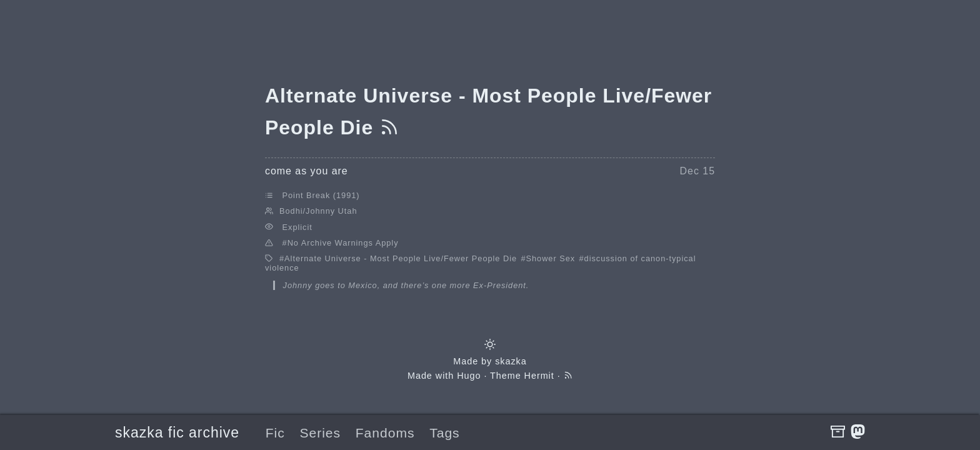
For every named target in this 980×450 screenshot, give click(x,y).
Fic (275, 433)
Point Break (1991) (321, 195)
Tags (444, 433)
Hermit (539, 376)
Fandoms (385, 433)
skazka (511, 361)
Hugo (469, 376)
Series (320, 433)
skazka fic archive (177, 432)
